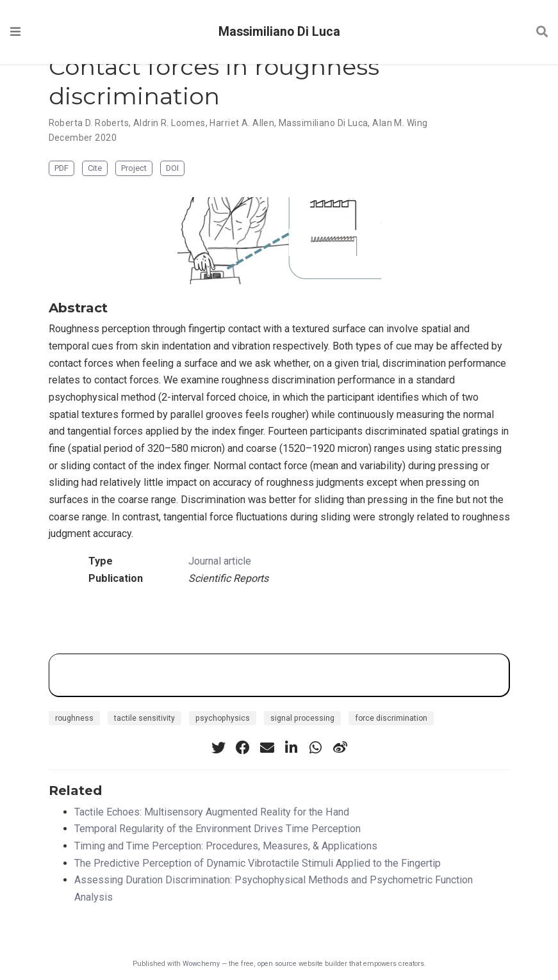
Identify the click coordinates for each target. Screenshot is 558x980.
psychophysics (223, 718)
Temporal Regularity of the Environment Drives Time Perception (217, 829)
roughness (74, 718)
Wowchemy (201, 964)
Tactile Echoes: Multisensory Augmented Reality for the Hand (212, 812)
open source (277, 964)
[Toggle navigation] (15, 32)
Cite (95, 168)
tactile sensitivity (144, 718)
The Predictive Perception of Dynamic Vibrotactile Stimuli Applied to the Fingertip (258, 863)
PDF (62, 168)
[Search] (542, 32)
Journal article (220, 561)
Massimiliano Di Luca (279, 32)
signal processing (302, 718)
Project (134, 168)
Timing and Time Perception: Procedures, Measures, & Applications (226, 846)
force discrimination (391, 718)
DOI (172, 168)
